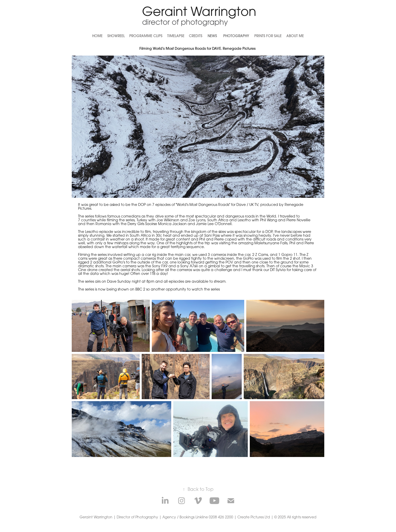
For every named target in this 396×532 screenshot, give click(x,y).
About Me (295, 36)
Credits (196, 36)
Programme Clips (146, 36)
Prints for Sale (268, 36)
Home (97, 36)
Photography (236, 36)
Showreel (116, 36)
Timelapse (176, 36)
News (212, 36)
